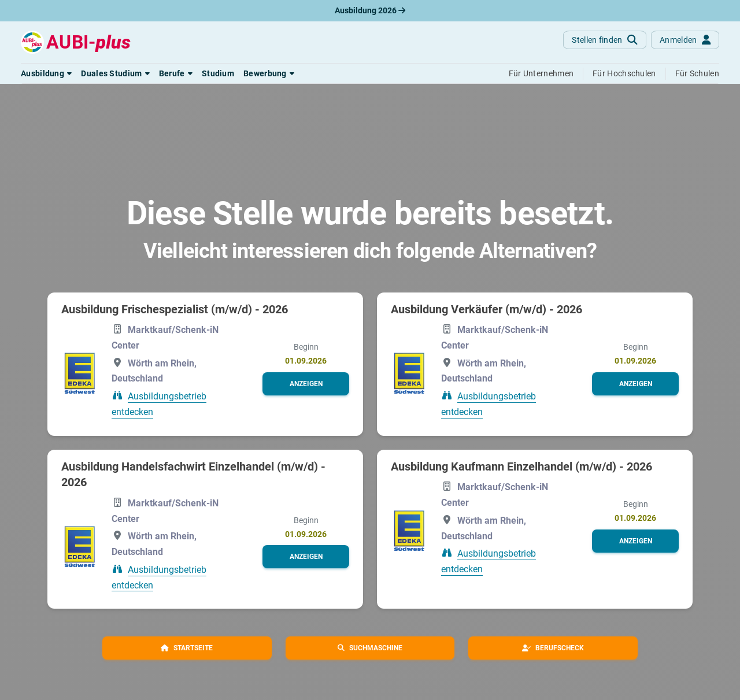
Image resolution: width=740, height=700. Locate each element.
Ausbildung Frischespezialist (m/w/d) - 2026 (175, 309)
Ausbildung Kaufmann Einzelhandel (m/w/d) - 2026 (521, 466)
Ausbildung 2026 (370, 10)
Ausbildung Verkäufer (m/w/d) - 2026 (486, 309)
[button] (46, 73)
